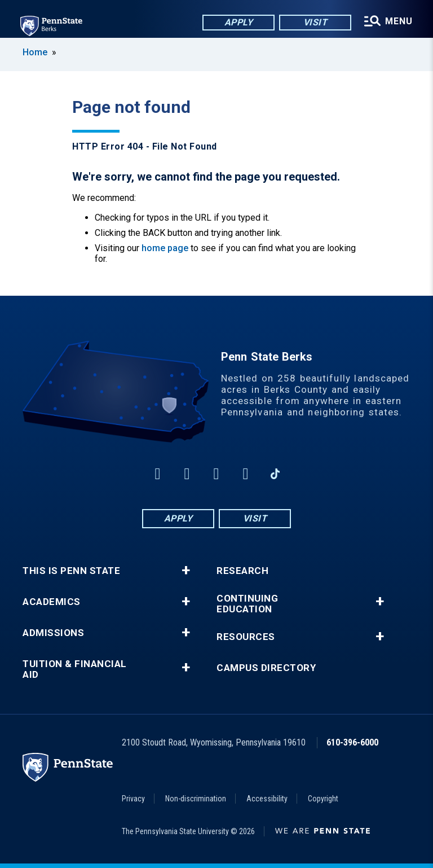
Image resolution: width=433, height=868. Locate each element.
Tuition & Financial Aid (75, 669)
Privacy (133, 799)
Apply (239, 22)
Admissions (53, 633)
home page (165, 248)
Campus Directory (266, 668)
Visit (315, 22)
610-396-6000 (352, 742)
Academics (52, 602)
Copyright (323, 799)
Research (242, 571)
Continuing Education (247, 604)
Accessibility (267, 799)
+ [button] (186, 571)
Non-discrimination (196, 799)
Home (35, 52)
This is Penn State (71, 571)
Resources (246, 637)
